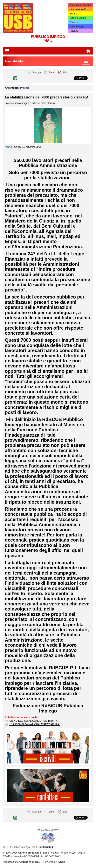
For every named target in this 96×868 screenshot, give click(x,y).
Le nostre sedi (78, 9)
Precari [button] (24, 88)
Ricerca (74, 22)
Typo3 (61, 862)
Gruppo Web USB (30, 862)
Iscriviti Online (78, 18)
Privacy (74, 31)
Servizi (74, 14)
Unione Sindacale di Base (34, 853)
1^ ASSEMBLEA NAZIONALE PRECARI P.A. (34, 724)
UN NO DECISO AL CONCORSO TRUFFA (33, 721)
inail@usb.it (46, 847)
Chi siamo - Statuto (80, 5)
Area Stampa (77, 27)
